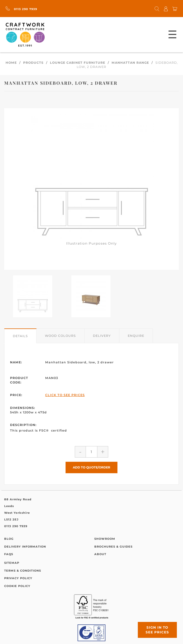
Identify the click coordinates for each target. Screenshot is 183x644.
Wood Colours (60, 336)
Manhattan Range (130, 63)
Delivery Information (25, 547)
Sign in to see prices (157, 630)
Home (11, 63)
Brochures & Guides (113, 547)
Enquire (136, 336)
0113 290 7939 (21, 9)
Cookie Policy (17, 586)
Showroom (105, 539)
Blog (9, 539)
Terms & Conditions (23, 571)
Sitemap (12, 563)
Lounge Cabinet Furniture (78, 63)
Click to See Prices (65, 395)
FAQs (9, 554)
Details (20, 336)
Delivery (102, 336)
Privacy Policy (18, 578)
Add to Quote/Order (92, 467)
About (100, 554)
